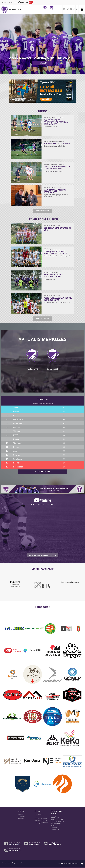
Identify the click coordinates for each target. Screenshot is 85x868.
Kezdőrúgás (56, 826)
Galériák (21, 817)
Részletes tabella (42, 472)
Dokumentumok (41, 821)
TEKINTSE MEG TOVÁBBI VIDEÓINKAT (42, 555)
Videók (21, 815)
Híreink (21, 819)
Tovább (42, 63)
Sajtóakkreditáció (58, 821)
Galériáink (55, 830)
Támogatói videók (42, 823)
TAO (36, 817)
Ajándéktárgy (56, 823)
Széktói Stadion (41, 819)
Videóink (54, 828)
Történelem (39, 815)
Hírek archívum (42, 211)
